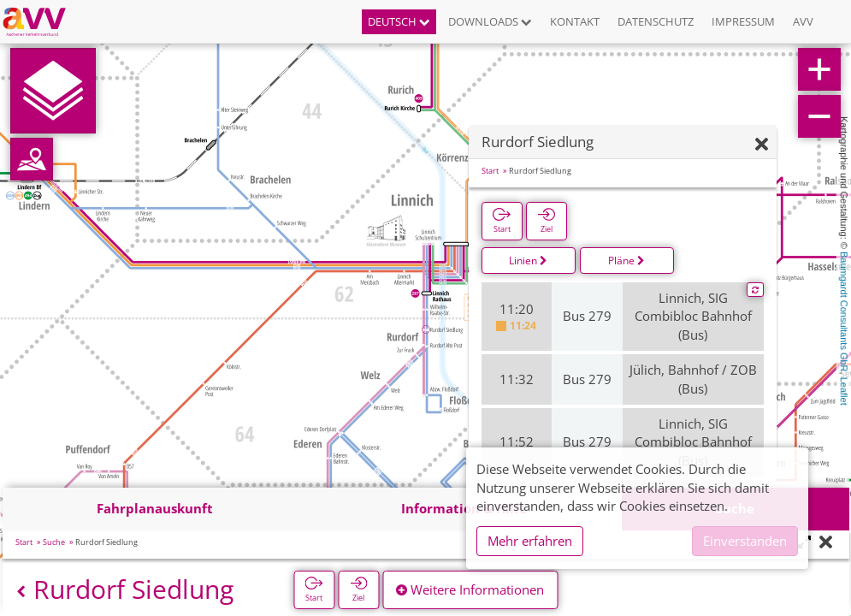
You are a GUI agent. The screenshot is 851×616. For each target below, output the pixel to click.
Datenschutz (656, 21)
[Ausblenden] (762, 145)
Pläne (626, 261)
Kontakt (575, 21)
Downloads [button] (490, 21)
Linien (528, 261)
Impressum (743, 21)
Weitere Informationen (470, 589)
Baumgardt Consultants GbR (844, 312)
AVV (803, 21)
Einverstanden (745, 541)
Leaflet (844, 391)
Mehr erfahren (530, 541)
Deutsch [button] (399, 21)
